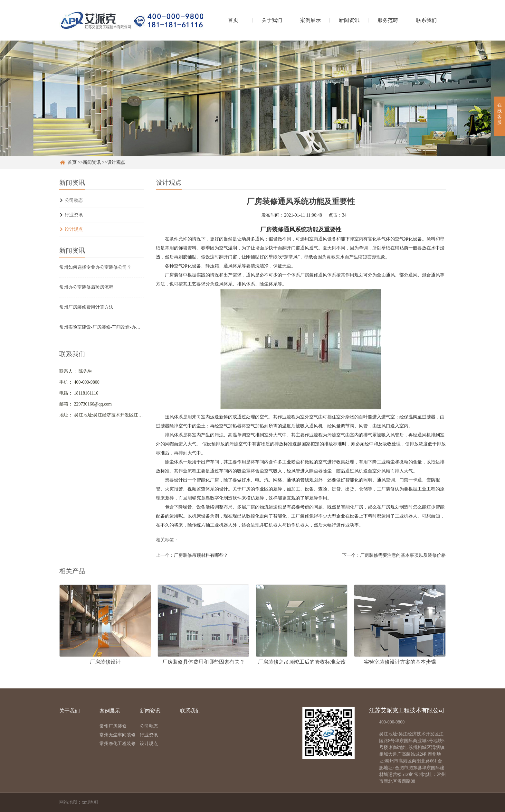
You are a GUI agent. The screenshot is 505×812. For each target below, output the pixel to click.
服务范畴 (388, 20)
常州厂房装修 (113, 726)
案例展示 (310, 20)
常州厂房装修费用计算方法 (86, 307)
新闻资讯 (349, 20)
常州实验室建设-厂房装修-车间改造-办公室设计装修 (102, 327)
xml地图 (90, 802)
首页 (233, 20)
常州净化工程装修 (118, 744)
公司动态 (74, 200)
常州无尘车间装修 (118, 735)
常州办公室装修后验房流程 (86, 287)
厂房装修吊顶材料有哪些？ (201, 555)
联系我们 (426, 20)
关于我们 (272, 20)
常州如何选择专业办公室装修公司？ (95, 267)
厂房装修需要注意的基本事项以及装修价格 (403, 555)
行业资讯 (74, 215)
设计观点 (116, 162)
